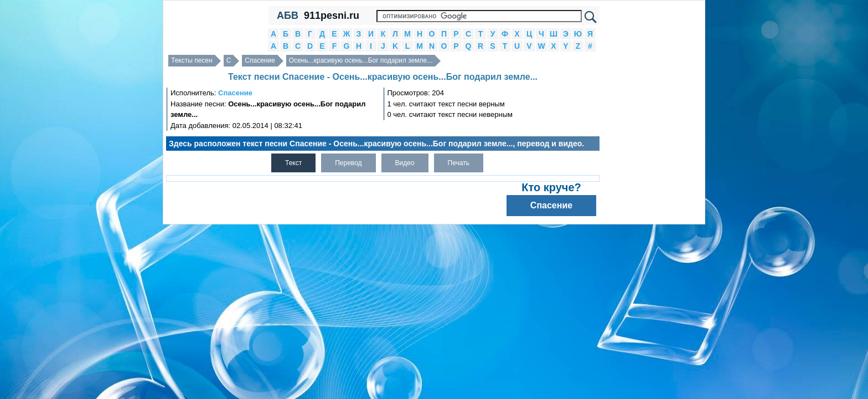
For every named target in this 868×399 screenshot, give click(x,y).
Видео (405, 163)
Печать (459, 163)
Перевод (348, 163)
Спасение (260, 60)
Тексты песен (192, 60)
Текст (293, 163)
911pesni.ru (332, 16)
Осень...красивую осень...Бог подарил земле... (361, 60)
